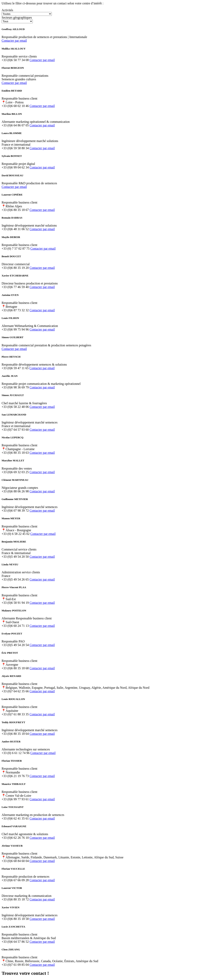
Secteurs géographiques (17, 18)
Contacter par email (14, 41)
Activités (7, 10)
